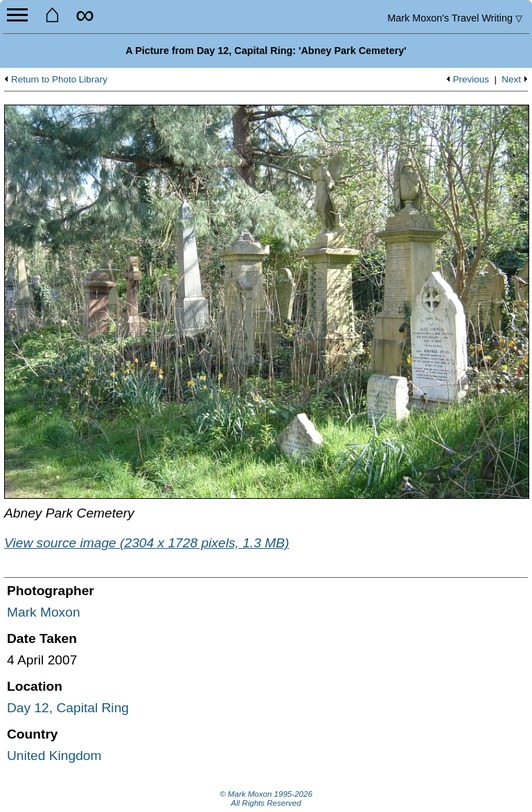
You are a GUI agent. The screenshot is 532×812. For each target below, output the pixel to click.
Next (511, 80)
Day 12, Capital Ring (68, 708)
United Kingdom (54, 756)
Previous (471, 80)
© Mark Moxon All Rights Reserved (266, 799)
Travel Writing (455, 18)
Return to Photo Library (59, 80)
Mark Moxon (44, 612)
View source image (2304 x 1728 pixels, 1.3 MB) (147, 543)
